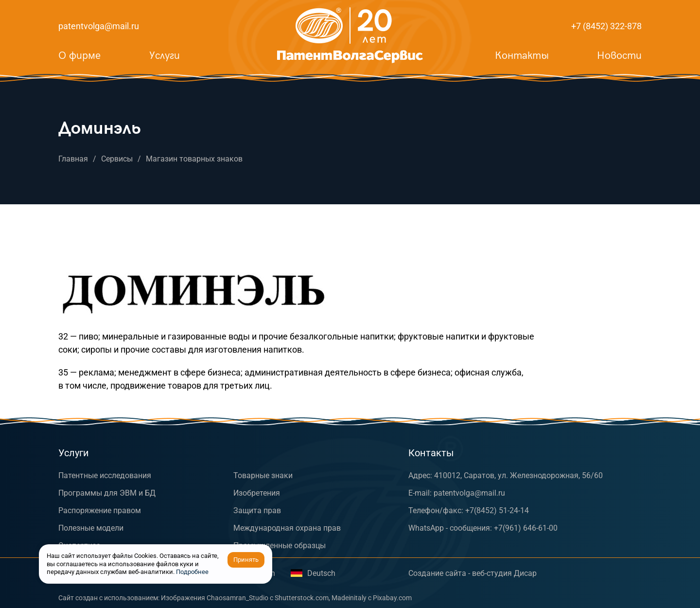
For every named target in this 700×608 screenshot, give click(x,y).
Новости (619, 56)
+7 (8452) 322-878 (606, 26)
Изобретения (257, 493)
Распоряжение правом (100, 510)
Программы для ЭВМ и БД (107, 493)
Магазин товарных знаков (194, 159)
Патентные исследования (105, 475)
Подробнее (192, 572)
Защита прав (257, 510)
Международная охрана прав (287, 528)
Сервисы (117, 159)
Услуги (165, 56)
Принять (246, 560)
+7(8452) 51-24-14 (497, 510)
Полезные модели (91, 528)
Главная (73, 159)
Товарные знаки (263, 475)
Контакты (522, 56)
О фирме (79, 56)
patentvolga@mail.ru (99, 26)
